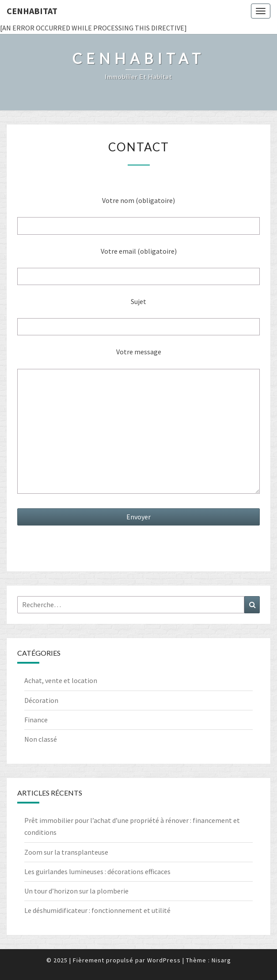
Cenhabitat (32, 11)
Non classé (41, 739)
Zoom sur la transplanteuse (66, 852)
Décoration (41, 700)
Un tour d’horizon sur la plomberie (76, 891)
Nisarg (221, 960)
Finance (36, 720)
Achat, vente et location (61, 680)
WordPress (164, 960)
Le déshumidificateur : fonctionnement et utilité (97, 910)
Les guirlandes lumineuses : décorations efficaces (97, 871)
